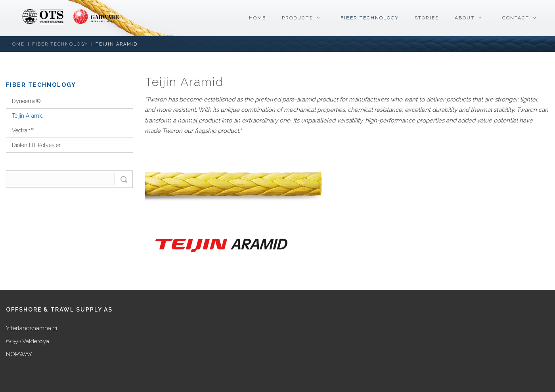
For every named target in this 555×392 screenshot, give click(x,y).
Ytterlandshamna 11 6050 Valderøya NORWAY (32, 341)
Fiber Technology (60, 44)
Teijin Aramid (117, 44)
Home (16, 44)
